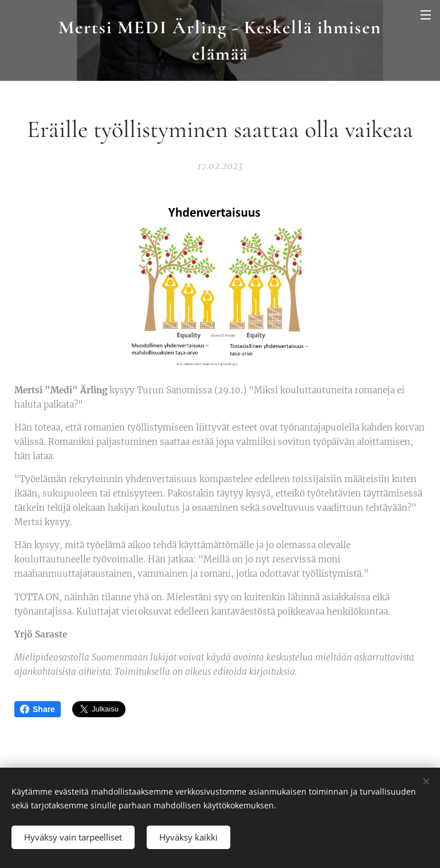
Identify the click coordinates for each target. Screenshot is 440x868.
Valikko (426, 15)
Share (38, 709)
